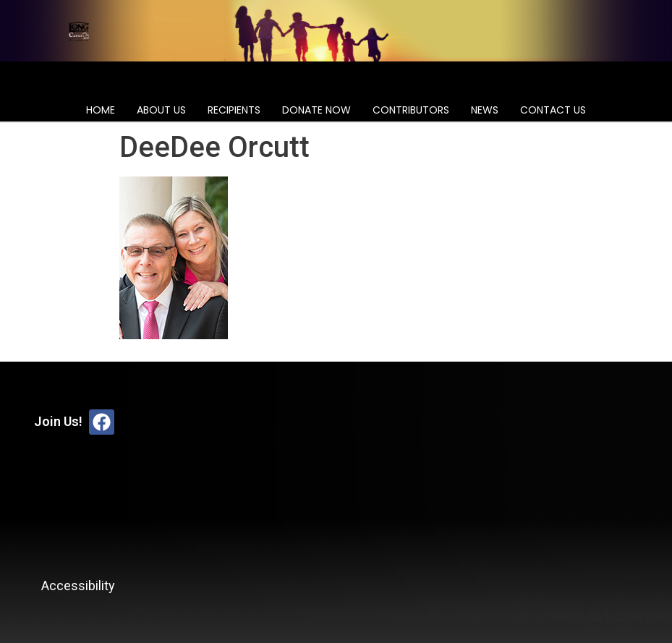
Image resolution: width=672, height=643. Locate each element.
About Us (161, 110)
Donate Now (316, 110)
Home (101, 110)
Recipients (234, 110)
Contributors (411, 110)
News (485, 110)
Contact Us (553, 110)
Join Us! (58, 421)
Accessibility (78, 585)
